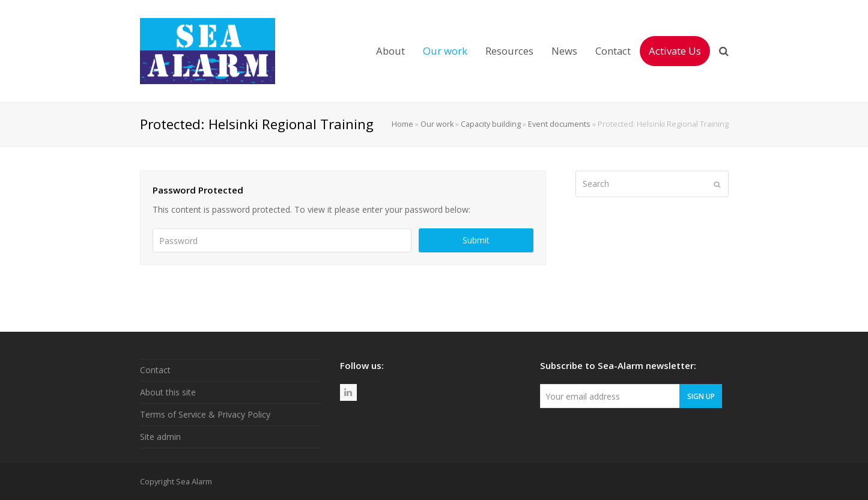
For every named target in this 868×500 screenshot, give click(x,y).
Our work (437, 124)
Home (402, 124)
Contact (155, 370)
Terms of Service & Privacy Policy (205, 414)
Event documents (559, 124)
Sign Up (701, 396)
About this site (168, 392)
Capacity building (491, 124)
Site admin (160, 437)
